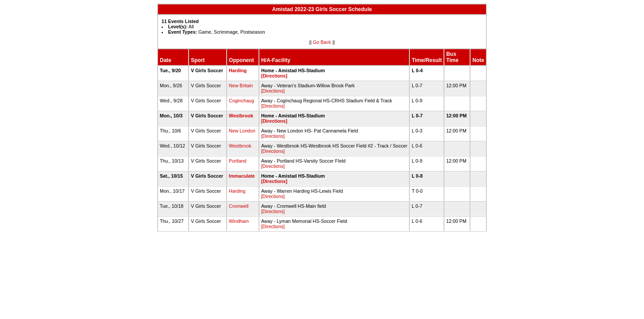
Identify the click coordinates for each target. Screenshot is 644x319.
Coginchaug (241, 101)
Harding (238, 70)
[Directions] (274, 76)
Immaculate (242, 176)
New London (242, 131)
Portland (238, 161)
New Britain (241, 86)
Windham (239, 221)
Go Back (322, 42)
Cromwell (239, 206)
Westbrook (241, 116)
